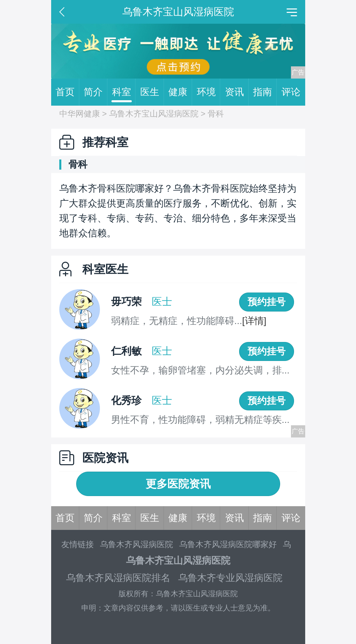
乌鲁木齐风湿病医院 (137, 544)
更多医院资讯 (178, 484)
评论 (291, 92)
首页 (67, 92)
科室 (124, 92)
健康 (180, 92)
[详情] (254, 321)
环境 (209, 92)
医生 (152, 92)
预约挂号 (267, 302)
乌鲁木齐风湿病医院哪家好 (228, 544)
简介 (96, 92)
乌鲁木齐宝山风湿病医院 (154, 114)
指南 (265, 92)
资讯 (237, 92)
